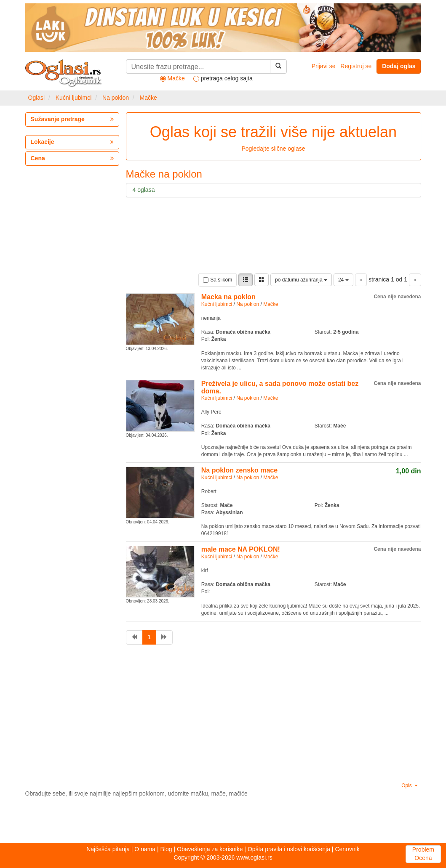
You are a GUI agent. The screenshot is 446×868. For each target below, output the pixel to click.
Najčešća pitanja (108, 849)
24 (343, 280)
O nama (145, 849)
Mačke (148, 98)
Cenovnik (347, 849)
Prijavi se (324, 66)
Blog (166, 849)
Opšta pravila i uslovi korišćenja (289, 849)
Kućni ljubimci (74, 98)
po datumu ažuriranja (301, 280)
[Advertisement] (177, 714)
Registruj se (356, 66)
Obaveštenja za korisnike (210, 849)
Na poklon (116, 98)
